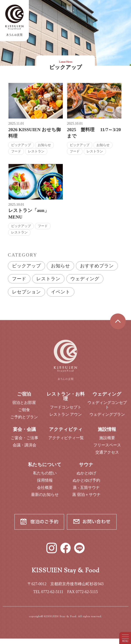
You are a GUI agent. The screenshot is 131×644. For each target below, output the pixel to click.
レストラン (48, 279)
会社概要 (45, 490)
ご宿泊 (24, 397)
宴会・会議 (24, 432)
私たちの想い (45, 476)
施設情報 (107, 432)
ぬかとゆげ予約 (86, 483)
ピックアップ (26, 266)
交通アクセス (107, 455)
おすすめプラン (97, 266)
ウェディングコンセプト (107, 407)
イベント (61, 292)
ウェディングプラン (107, 417)
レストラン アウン (66, 417)
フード (19, 279)
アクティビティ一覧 (66, 440)
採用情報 (45, 483)
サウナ (86, 467)
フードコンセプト (66, 409)
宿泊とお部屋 (24, 405)
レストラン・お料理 (66, 399)
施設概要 (107, 440)
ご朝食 (24, 412)
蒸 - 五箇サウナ (86, 490)
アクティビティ (66, 432)
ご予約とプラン (24, 419)
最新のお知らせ (45, 497)
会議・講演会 (24, 447)
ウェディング (85, 279)
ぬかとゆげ (86, 476)
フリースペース (107, 447)
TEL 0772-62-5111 (48, 594)
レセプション (26, 292)
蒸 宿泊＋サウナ (86, 497)
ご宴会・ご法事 (24, 440)
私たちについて (45, 467)
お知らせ (60, 266)
